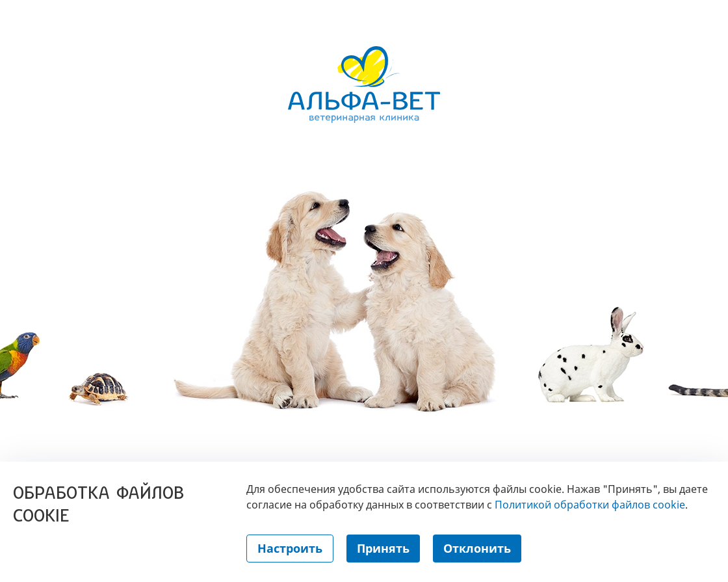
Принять (383, 548)
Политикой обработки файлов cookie (590, 505)
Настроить (290, 548)
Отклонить (477, 548)
